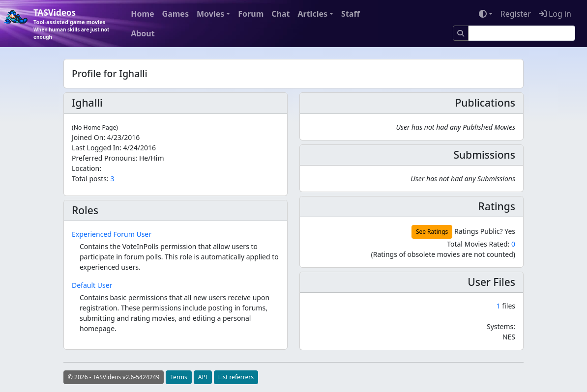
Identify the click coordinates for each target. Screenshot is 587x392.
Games (176, 14)
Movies (210, 14)
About (143, 33)
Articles (312, 14)
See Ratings (432, 232)
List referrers (236, 377)
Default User (92, 285)
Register (516, 14)
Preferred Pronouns (104, 158)
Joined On (88, 137)
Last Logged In (96, 148)
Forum (251, 14)
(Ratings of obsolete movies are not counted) (443, 254)
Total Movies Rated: (481, 244)
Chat (280, 14)
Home (142, 14)
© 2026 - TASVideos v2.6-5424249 (114, 377)
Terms (179, 377)
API (203, 377)
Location (86, 168)
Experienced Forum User (112, 234)
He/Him (152, 158)
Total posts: (90, 179)
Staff (351, 14)
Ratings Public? (479, 231)
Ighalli (87, 103)
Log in (555, 14)
